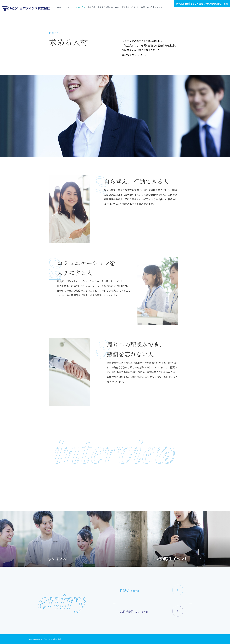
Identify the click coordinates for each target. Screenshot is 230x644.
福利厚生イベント (172, 559)
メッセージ (69, 7)
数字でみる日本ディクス (152, 7)
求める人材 (81, 7)
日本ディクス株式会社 (52, 639)
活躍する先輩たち (105, 7)
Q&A (117, 7)
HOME (59, 7)
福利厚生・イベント (130, 7)
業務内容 (92, 7)
